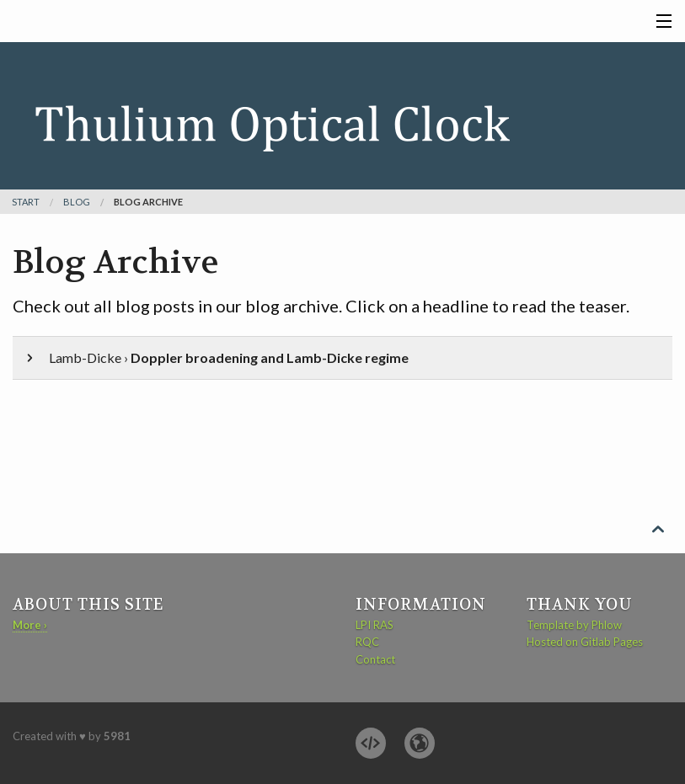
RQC (367, 642)
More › (30, 625)
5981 (117, 736)
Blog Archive (148, 202)
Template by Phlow (574, 625)
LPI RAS (375, 625)
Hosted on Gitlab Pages (585, 642)
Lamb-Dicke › (216, 357)
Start (26, 202)
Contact (375, 659)
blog (77, 202)
